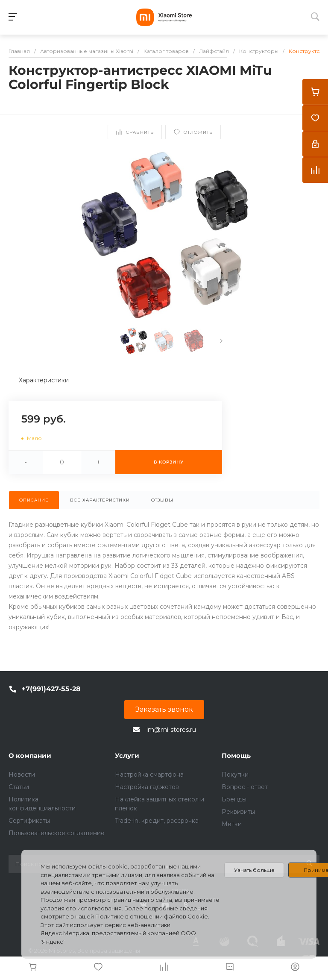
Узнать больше (254, 870)
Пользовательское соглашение (57, 833)
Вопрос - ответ (245, 787)
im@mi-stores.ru (171, 730)
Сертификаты (29, 821)
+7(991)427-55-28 (51, 689)
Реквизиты (238, 812)
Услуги (127, 756)
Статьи (19, 787)
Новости (22, 775)
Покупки (235, 775)
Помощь (236, 756)
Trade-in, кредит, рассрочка (157, 821)
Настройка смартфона (149, 775)
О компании (30, 756)
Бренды (234, 799)
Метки (232, 824)
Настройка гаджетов (147, 787)
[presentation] (221, 341)
